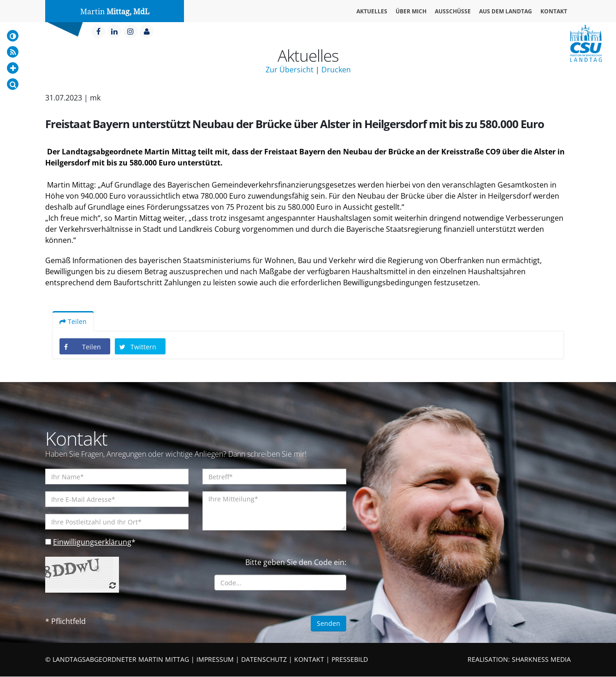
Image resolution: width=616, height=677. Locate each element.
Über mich (411, 11)
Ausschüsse (453, 11)
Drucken (336, 70)
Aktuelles (372, 11)
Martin (115, 12)
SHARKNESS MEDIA (541, 660)
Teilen (73, 322)
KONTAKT (309, 660)
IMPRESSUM (215, 660)
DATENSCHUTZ (264, 660)
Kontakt (554, 11)
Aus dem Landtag (506, 11)
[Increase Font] (13, 68)
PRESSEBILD (350, 660)
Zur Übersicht (290, 70)
